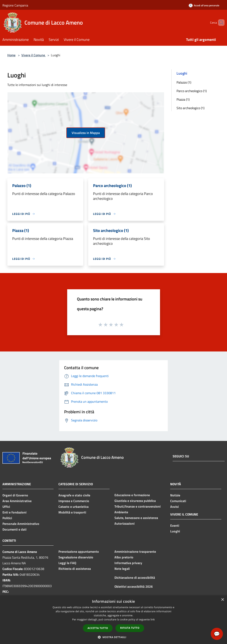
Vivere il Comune (34, 55)
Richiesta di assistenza (75, 569)
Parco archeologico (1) (192, 91)
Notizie (175, 495)
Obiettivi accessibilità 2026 (134, 586)
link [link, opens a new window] (153, 620)
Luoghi (175, 531)
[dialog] (113, 620)
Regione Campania (15, 5)
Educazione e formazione (132, 495)
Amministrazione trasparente (135, 552)
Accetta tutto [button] (98, 628)
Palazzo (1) (184, 82)
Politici (7, 518)
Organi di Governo (15, 495)
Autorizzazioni (124, 523)
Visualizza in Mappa (86, 133)
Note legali (122, 569)
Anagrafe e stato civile (74, 495)
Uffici (6, 507)
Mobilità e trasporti (72, 512)
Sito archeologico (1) (190, 108)
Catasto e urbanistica (73, 507)
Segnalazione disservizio (76, 557)
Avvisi (174, 507)
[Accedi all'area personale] (204, 5)
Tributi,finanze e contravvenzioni (138, 506)
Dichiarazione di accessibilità (135, 578)
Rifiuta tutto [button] (130, 628)
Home (11, 55)
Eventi (175, 525)
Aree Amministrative (17, 501)
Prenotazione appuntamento (79, 552)
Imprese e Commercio (74, 501)
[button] (114, 637)
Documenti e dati (14, 529)
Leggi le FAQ (67, 563)
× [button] (222, 600)
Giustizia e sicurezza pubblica (135, 501)
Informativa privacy (128, 563)
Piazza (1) (183, 99)
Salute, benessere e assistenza (136, 518)
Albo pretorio (124, 557)
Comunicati (178, 501)
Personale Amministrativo (21, 524)
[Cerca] (220, 23)
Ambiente (121, 512)
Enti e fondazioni (14, 512)
